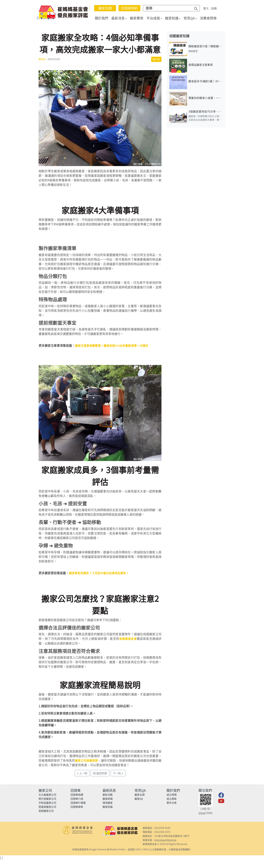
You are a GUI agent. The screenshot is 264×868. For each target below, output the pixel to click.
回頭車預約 (132, 8)
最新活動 (108, 795)
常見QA (192, 18)
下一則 (118, 773)
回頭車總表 (77, 807)
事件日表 (172, 803)
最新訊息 (109, 790)
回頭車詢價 (77, 795)
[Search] (169, 8)
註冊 (216, 8)
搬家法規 (140, 795)
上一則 (82, 773)
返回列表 (100, 773)
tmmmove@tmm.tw (165, 840)
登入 (208, 8)
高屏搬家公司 (46, 811)
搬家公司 (45, 790)
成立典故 (172, 799)
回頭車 (76, 790)
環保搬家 (108, 803)
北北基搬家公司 (47, 795)
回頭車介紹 (77, 799)
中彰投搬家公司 (47, 803)
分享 (156, 59)
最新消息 (120, 18)
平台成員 (155, 18)
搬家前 (42, 59)
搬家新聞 (108, 799)
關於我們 (104, 18)
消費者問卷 (211, 18)
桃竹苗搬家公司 (47, 799)
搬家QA (139, 799)
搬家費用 (139, 18)
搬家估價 (107, 8)
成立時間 (172, 795)
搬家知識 (174, 18)
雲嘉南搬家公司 (47, 807)
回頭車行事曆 (78, 803)
